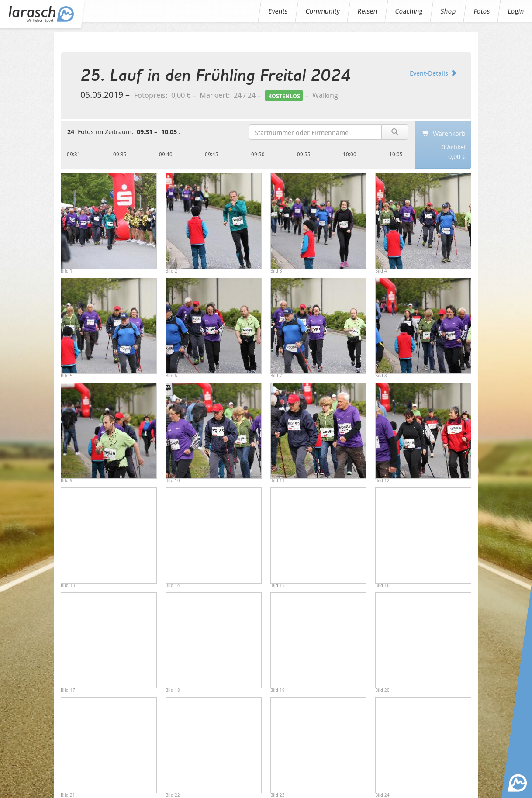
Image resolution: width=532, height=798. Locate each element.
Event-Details (433, 73)
